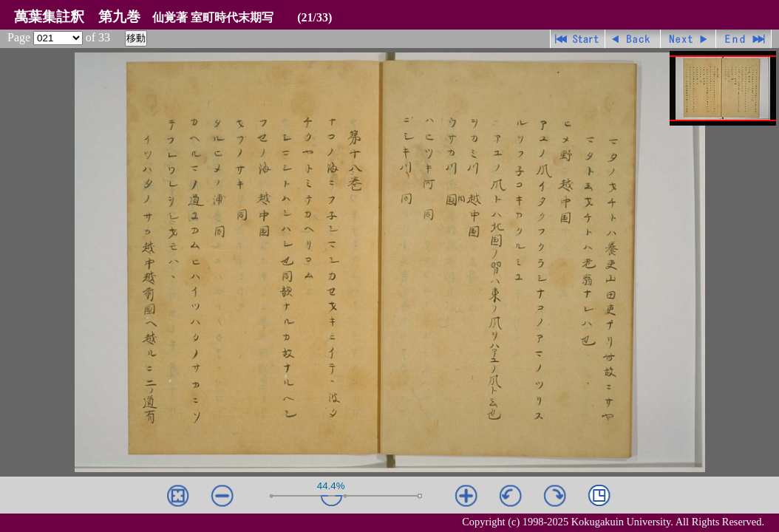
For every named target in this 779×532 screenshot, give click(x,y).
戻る (633, 39)
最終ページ (744, 39)
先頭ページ (578, 39)
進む (688, 39)
